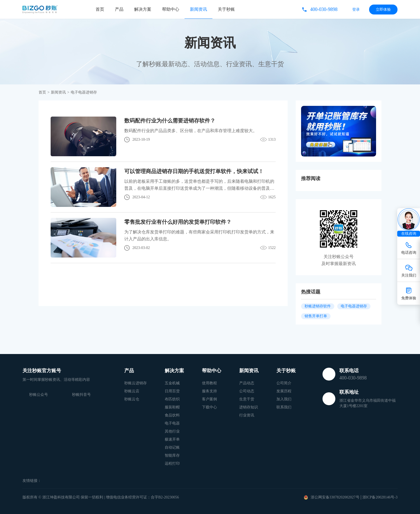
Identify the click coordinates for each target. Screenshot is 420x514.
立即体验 (383, 10)
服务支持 (209, 391)
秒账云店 (132, 391)
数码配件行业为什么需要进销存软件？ (170, 121)
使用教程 (209, 383)
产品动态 (247, 383)
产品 (119, 9)
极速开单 (172, 439)
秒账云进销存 (136, 383)
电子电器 (172, 423)
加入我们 (284, 399)
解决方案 (143, 9)
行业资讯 (247, 415)
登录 (356, 10)
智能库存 (172, 455)
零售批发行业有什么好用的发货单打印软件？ (178, 222)
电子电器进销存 (354, 306)
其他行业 (172, 431)
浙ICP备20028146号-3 (380, 497)
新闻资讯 (198, 9)
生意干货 (247, 399)
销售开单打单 (316, 316)
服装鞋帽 (172, 407)
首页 (100, 9)
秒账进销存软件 (318, 306)
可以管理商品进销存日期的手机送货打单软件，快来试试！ (194, 171)
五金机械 (172, 383)
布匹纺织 (172, 399)
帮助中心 (171, 9)
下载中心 (209, 407)
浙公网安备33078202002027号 (335, 497)
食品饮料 (172, 415)
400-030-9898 (324, 9)
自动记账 (172, 447)
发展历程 (284, 391)
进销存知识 (249, 407)
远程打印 (172, 463)
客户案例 (209, 399)
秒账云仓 (132, 399)
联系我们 (284, 407)
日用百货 (172, 391)
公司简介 (284, 383)
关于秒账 (226, 9)
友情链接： (32, 481)
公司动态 (247, 391)
